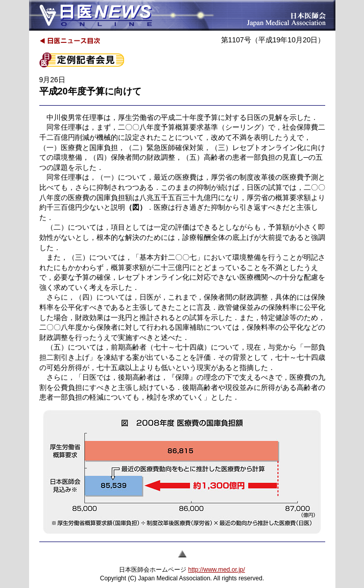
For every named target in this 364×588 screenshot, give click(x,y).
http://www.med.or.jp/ (216, 570)
